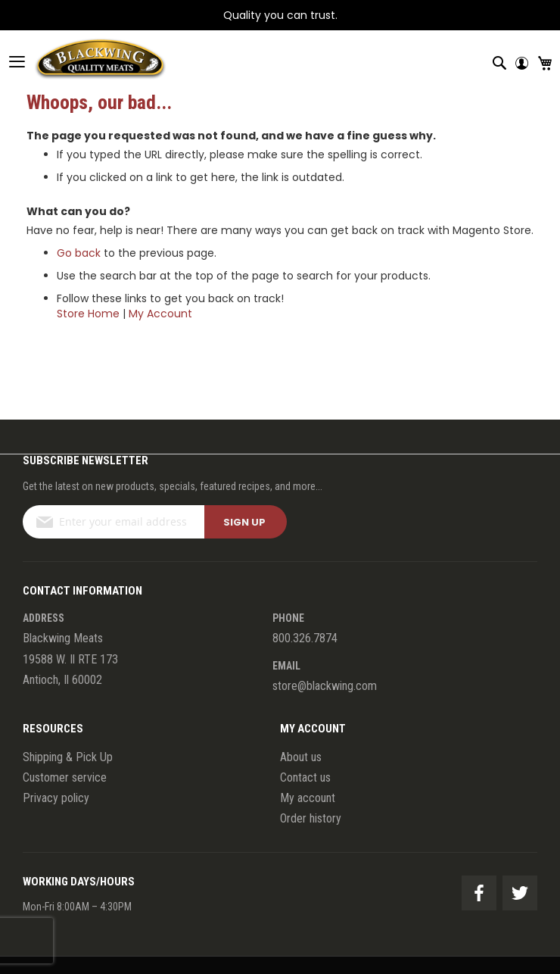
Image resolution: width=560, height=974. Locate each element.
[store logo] (83, 61)
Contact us (305, 777)
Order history (311, 818)
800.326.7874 (305, 638)
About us (301, 757)
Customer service (65, 777)
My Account (160, 314)
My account (308, 798)
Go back (79, 253)
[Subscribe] (246, 522)
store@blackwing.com (325, 686)
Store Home (88, 314)
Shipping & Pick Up (68, 757)
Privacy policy (56, 798)
